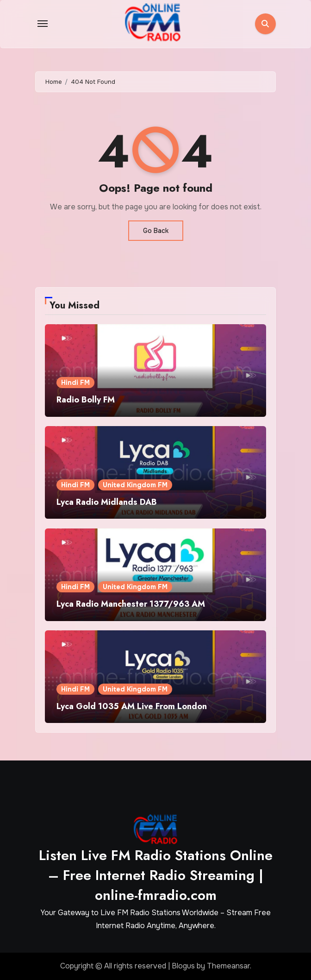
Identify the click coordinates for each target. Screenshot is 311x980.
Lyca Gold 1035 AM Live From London (132, 706)
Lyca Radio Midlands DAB (107, 502)
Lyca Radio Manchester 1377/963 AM (131, 604)
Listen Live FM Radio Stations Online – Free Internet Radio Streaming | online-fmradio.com (156, 875)
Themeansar (228, 966)
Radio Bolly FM (86, 400)
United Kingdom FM (135, 485)
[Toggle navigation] (43, 24)
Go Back (156, 231)
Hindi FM (75, 383)
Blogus (183, 966)
